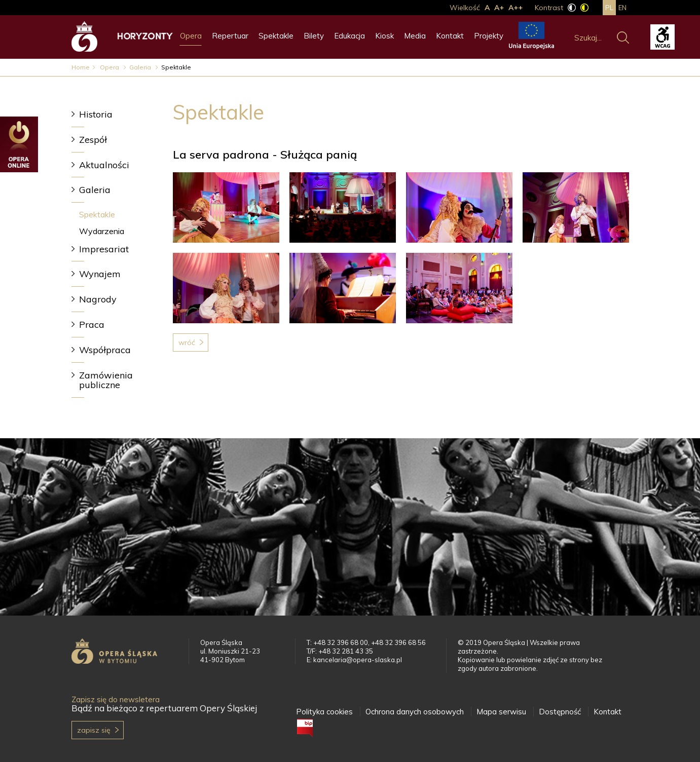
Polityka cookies (324, 712)
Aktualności (104, 165)
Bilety (314, 36)
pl (609, 8)
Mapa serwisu (501, 712)
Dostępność (560, 712)
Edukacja (349, 36)
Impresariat (104, 249)
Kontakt (450, 36)
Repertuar (230, 36)
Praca (92, 325)
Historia (96, 114)
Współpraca (105, 350)
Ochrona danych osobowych (415, 712)
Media (415, 36)
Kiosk (384, 36)
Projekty (489, 36)
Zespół (93, 140)
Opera (191, 36)
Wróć (187, 342)
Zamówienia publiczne (106, 380)
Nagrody (98, 299)
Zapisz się (94, 730)
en (622, 8)
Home (81, 67)
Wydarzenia (102, 231)
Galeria (141, 67)
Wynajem (100, 274)
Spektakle (276, 36)
